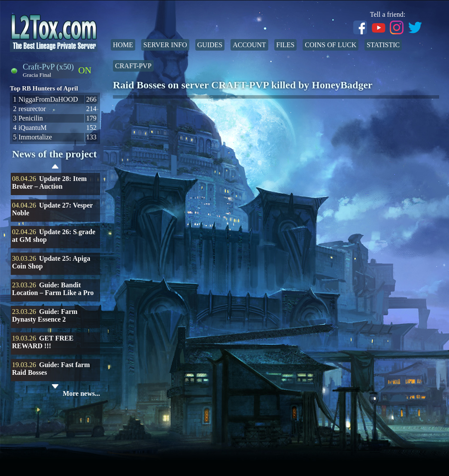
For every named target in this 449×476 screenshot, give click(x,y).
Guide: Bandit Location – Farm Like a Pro (53, 289)
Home (123, 45)
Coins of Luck (331, 45)
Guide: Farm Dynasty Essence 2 (45, 315)
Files (286, 45)
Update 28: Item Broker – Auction (49, 182)
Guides (210, 45)
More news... (81, 393)
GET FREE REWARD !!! (43, 342)
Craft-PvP (133, 66)
